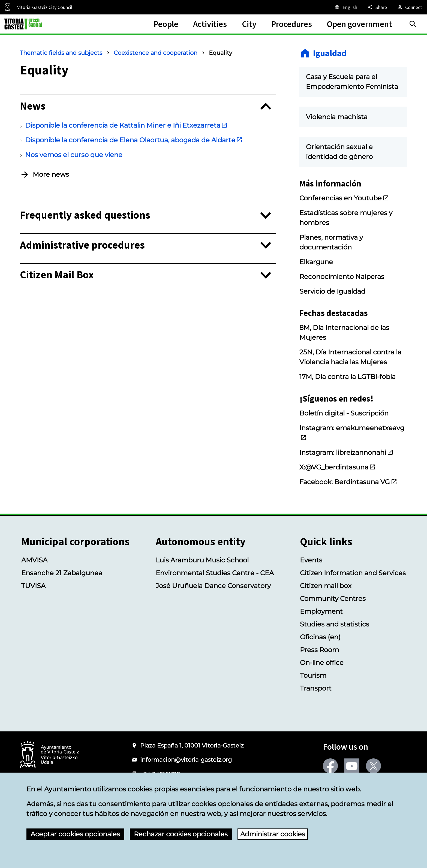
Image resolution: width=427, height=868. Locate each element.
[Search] (413, 24)
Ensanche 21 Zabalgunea (62, 573)
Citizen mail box (326, 586)
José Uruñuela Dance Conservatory (213, 586)
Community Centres (333, 599)
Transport (316, 688)
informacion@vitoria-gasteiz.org (186, 760)
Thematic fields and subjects (61, 53)
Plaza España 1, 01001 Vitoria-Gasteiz (192, 745)
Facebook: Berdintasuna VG (348, 482)
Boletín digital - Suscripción (344, 413)
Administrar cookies (273, 834)
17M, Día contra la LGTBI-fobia (348, 377)
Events (311, 560)
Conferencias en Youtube (344, 198)
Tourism (313, 675)
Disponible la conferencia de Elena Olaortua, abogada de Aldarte (134, 140)
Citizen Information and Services (353, 573)
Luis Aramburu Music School (202, 560)
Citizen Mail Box (57, 275)
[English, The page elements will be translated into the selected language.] (346, 7)
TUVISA (33, 586)
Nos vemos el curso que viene (74, 155)
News (33, 106)
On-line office (322, 663)
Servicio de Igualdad (332, 291)
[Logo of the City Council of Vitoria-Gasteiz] (49, 755)
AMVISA (34, 560)
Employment (321, 611)
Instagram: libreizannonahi (346, 452)
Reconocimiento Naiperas (342, 277)
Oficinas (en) (320, 637)
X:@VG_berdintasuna (338, 467)
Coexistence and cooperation (156, 53)
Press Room (319, 650)
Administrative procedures (82, 245)
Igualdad (330, 53)
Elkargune (316, 262)
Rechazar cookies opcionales (181, 834)
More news (51, 174)
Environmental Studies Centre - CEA (215, 573)
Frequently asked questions (85, 215)
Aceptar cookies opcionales (75, 834)
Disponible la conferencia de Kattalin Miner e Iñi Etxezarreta (126, 125)
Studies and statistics (335, 624)
